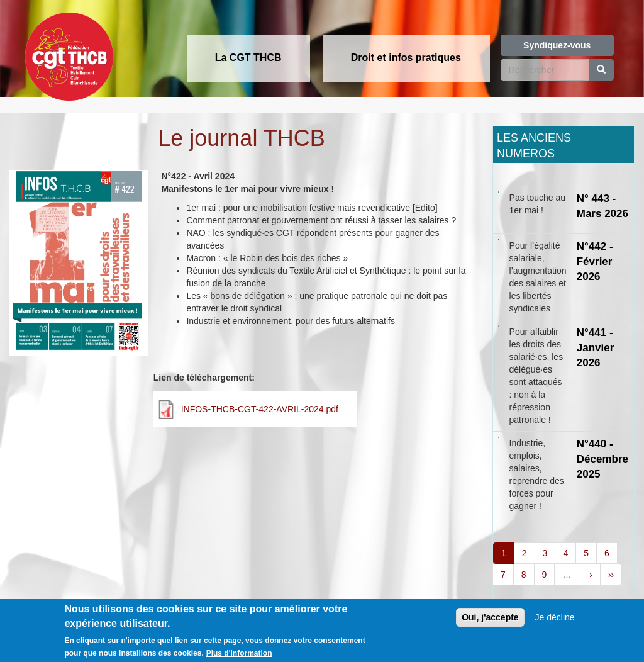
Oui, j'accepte (490, 621)
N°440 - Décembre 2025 (602, 459)
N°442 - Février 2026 (595, 262)
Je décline (555, 621)
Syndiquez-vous (557, 45)
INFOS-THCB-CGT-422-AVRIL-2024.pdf (260, 409)
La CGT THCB (248, 58)
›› (611, 575)
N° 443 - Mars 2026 (602, 206)
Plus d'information (239, 657)
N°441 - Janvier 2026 (596, 348)
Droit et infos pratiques (406, 58)
